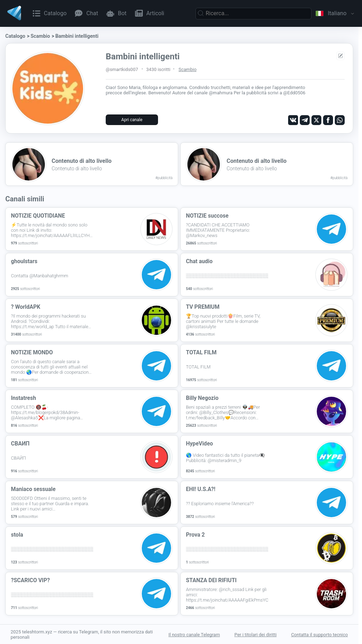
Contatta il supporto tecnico (319, 634)
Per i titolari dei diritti (255, 634)
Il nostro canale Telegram (194, 634)
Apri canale (132, 120)
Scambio (40, 36)
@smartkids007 (122, 69)
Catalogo (15, 36)
